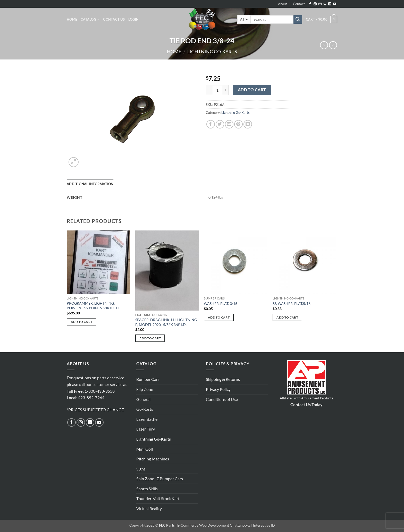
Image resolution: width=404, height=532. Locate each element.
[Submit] (298, 20)
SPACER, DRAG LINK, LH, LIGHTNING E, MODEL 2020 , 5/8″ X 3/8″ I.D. (166, 322)
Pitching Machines (153, 459)
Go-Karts (145, 409)
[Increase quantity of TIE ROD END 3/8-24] (225, 90)
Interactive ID (264, 525)
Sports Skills (147, 489)
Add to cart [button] (82, 322)
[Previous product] (333, 45)
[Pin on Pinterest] (238, 124)
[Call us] (325, 4)
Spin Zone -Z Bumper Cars (160, 479)
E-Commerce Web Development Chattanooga (214, 525)
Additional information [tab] (90, 184)
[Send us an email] (320, 4)
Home (72, 19)
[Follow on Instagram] (315, 4)
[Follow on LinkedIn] (330, 4)
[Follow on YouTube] (335, 4)
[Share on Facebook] (211, 124)
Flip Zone (145, 389)
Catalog (90, 19)
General (143, 399)
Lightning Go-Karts (212, 52)
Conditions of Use (222, 399)
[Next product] (324, 45)
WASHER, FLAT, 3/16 (221, 303)
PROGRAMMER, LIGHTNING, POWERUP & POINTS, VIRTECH (93, 306)
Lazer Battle (147, 419)
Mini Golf (145, 449)
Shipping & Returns (223, 379)
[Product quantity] (217, 90)
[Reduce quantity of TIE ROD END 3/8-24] (209, 90)
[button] (133, 19)
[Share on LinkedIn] (248, 124)
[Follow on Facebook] (310, 4)
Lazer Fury (146, 429)
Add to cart (252, 90)
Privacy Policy (218, 389)
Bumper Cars (148, 379)
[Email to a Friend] (229, 124)
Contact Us (114, 19)
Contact (299, 4)
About (283, 4)
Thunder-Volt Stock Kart (158, 498)
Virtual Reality (149, 508)
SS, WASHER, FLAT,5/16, (292, 303)
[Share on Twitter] (220, 124)
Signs (141, 469)
